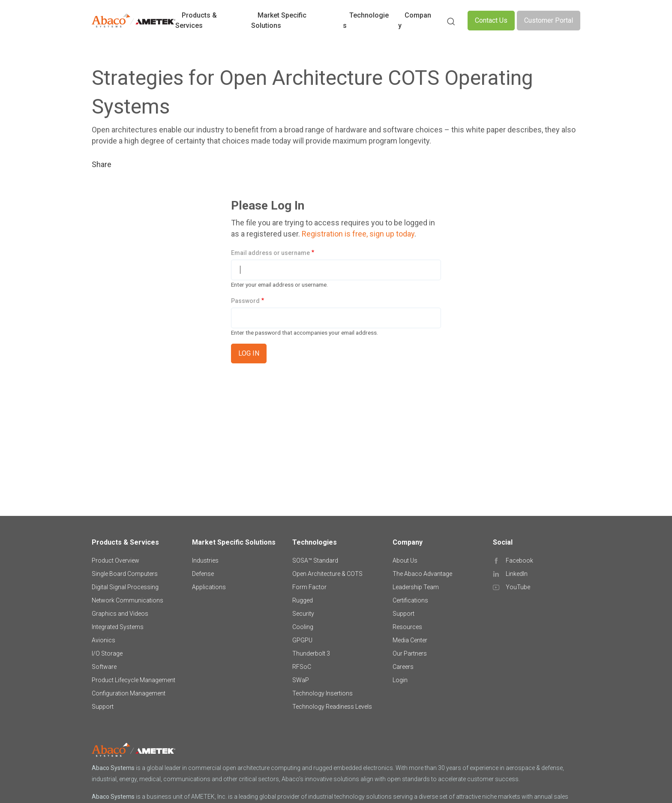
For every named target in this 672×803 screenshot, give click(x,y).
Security (303, 614)
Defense (203, 574)
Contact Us (491, 20)
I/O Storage (107, 653)
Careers (403, 667)
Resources (407, 627)
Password (245, 301)
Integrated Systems (118, 627)
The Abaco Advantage (422, 574)
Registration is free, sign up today (358, 234)
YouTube (518, 587)
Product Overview (115, 560)
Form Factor (309, 587)
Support (103, 707)
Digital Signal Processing (125, 587)
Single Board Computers (125, 574)
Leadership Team (416, 587)
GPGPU (302, 640)
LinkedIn (517, 574)
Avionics (103, 640)
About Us (405, 560)
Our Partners (410, 653)
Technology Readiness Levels (332, 707)
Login (400, 680)
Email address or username (270, 253)
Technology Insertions (322, 693)
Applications (209, 587)
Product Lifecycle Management (133, 680)
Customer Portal (549, 20)
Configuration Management (129, 693)
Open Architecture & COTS (327, 574)
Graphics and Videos (120, 614)
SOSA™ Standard (315, 560)
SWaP (301, 680)
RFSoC (302, 667)
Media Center (410, 640)
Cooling (303, 627)
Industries (205, 560)
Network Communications (127, 600)
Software (104, 667)
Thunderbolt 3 (311, 653)
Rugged (303, 600)
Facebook (519, 560)
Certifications (410, 600)
